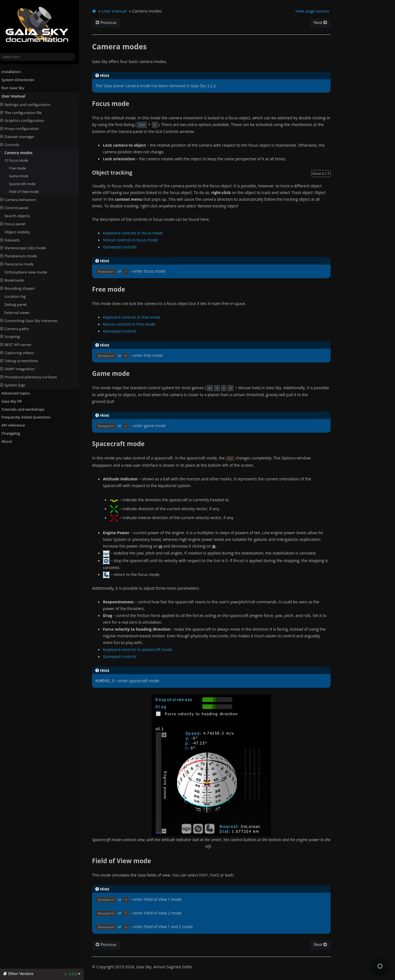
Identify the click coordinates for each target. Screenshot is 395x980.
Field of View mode (29, 191)
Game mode (23, 176)
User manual (16, 96)
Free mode (22, 168)
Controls (14, 145)
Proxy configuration (24, 129)
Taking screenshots (24, 361)
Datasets (15, 240)
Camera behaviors (23, 200)
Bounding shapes (22, 288)
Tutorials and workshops (26, 409)
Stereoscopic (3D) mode (28, 248)
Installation (14, 72)
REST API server (21, 345)
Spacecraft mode (27, 184)
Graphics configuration (27, 120)
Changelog (15, 433)
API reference (18, 425)
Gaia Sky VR (14, 401)
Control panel (19, 208)
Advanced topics (18, 393)
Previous (111, 23)
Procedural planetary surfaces (33, 377)
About (9, 441)
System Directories (20, 80)
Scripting (15, 337)
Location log (20, 296)
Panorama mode (22, 264)
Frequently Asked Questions (28, 417)
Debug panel (20, 304)
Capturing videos (22, 353)
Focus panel (17, 224)
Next (324, 23)
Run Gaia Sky (15, 88)
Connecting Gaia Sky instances (33, 320)
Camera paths (19, 328)
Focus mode (21, 161)
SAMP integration (22, 369)
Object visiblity (22, 232)
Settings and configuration (30, 104)
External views (22, 313)
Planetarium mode (23, 256)
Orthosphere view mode (31, 272)
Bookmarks (17, 280)
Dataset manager (22, 137)
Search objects (22, 216)
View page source (317, 11)
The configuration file (26, 112)
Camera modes (21, 153)
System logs (17, 385)
